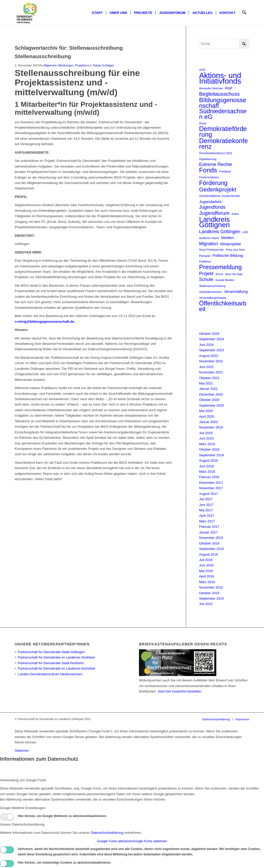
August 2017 (208, 494)
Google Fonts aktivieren (115, 841)
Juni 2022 (206, 367)
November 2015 (211, 587)
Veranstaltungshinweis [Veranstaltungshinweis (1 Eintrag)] (213, 298)
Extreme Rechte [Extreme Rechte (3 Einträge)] (216, 164)
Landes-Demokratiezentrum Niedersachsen (50, 674)
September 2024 (211, 339)
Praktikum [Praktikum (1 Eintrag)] (205, 261)
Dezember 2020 (211, 394)
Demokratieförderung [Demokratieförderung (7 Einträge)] (223, 132)
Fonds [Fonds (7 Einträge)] (208, 170)
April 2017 (207, 516)
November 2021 (211, 372)
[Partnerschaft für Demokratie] (27, 13)
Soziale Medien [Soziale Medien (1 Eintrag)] (225, 280)
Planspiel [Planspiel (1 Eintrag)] (205, 256)
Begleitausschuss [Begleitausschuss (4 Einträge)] (219, 94)
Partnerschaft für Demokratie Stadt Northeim (51, 663)
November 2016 (211, 538)
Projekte (81, 65)
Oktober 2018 (209, 449)
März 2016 (207, 582)
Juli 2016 (206, 560)
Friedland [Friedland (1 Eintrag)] (225, 171)
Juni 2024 (206, 345)
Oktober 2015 (209, 593)
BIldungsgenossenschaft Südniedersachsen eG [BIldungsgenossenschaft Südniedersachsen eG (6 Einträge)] (223, 108)
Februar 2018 (209, 477)
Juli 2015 (206, 604)
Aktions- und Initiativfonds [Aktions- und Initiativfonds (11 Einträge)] (220, 78)
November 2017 (211, 488)
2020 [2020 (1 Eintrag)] (202, 70)
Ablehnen (22, 751)
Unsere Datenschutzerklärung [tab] (22, 824)
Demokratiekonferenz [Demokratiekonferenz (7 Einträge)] (223, 144)
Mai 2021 (206, 383)
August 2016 (208, 554)
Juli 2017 (206, 499)
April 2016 (207, 576)
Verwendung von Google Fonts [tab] (23, 780)
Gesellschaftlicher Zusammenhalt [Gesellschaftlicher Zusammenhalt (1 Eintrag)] (219, 196)
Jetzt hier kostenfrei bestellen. (180, 691)
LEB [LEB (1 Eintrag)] (245, 232)
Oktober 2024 (209, 334)
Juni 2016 (206, 565)
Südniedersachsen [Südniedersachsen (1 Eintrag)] (210, 292)
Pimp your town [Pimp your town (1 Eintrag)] (235, 250)
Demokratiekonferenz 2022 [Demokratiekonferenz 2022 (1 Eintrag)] (216, 153)
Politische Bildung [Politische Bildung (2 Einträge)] (228, 255)
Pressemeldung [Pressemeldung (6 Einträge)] (220, 267)
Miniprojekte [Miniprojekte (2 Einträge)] (231, 244)
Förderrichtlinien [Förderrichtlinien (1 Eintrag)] (209, 177)
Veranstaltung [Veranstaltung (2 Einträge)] (236, 291)
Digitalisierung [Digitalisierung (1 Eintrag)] (208, 159)
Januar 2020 (208, 422)
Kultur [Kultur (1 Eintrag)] (235, 214)
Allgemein (50, 65)
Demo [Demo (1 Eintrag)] (203, 123)
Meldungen (66, 65)
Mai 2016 (206, 571)
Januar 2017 (208, 532)
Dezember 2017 (211, 483)
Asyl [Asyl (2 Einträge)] (228, 88)
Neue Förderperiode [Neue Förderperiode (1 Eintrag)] (211, 250)
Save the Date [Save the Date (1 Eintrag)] (234, 274)
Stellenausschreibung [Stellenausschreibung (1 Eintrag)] (212, 286)
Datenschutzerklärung (107, 833)
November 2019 (211, 427)
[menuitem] (97, 13)
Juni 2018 (206, 466)
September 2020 (211, 405)
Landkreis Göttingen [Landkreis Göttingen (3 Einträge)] (220, 232)
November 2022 (211, 361)
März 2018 (207, 472)
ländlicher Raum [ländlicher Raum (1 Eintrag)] (209, 238)
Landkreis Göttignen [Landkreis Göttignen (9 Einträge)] (214, 222)
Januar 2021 (208, 389)
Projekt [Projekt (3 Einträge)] (206, 274)
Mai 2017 (206, 510)
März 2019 (207, 444)
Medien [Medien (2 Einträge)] (228, 238)
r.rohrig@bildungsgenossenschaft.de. (45, 322)
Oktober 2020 (209, 400)
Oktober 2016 (209, 543)
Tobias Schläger (103, 65)
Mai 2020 (206, 411)
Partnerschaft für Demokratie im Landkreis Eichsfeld (56, 668)
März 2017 (207, 521)
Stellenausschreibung (43, 56)
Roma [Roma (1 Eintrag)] (219, 274)
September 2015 (211, 598)
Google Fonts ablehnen (150, 841)
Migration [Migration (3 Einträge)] (208, 244)
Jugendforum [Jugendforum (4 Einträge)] (214, 213)
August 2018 (208, 461)
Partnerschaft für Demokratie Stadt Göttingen (51, 652)
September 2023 (211, 350)
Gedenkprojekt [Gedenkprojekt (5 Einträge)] (218, 190)
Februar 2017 (209, 527)
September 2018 (211, 455)
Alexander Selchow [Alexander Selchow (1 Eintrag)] (211, 88)
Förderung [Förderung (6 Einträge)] (213, 183)
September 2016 (211, 549)
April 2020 (207, 417)
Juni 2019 (206, 438)
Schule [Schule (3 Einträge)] (206, 279)
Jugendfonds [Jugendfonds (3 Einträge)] (212, 207)
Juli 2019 (206, 433)
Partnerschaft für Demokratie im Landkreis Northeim (56, 657)
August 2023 (208, 356)
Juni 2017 (206, 505)
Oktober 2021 (209, 378)
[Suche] (244, 13)
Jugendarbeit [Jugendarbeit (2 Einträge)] (210, 202)
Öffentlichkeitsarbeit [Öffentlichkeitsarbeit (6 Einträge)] (223, 306)
